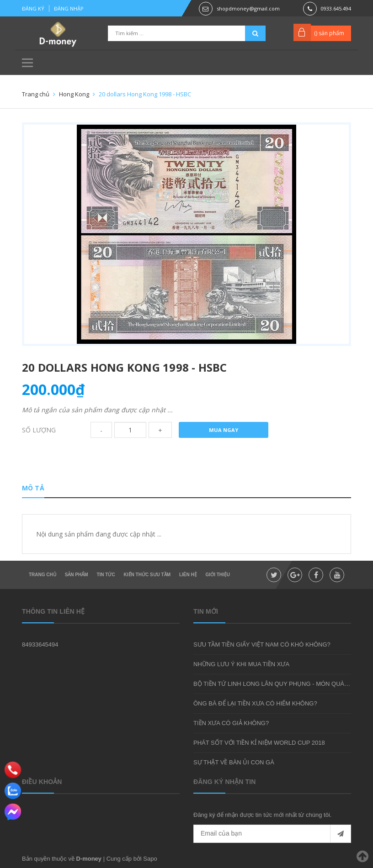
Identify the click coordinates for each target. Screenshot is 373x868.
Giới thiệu (218, 575)
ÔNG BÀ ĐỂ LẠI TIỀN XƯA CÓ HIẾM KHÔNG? (255, 703)
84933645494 (40, 644)
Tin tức (106, 575)
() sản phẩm (329, 33)
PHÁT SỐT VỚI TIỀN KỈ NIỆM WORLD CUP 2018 (259, 743)
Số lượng (39, 430)
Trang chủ (43, 575)
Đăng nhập (69, 8)
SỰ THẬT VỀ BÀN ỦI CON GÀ (234, 762)
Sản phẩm (77, 575)
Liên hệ (188, 575)
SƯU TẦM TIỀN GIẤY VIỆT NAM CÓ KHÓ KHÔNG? (262, 644)
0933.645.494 (336, 8)
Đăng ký (33, 8)
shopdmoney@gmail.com (248, 8)
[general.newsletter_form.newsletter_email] (272, 834)
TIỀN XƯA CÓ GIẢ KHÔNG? (231, 723)
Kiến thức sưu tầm (147, 575)
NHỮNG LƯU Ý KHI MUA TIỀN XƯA (241, 664)
